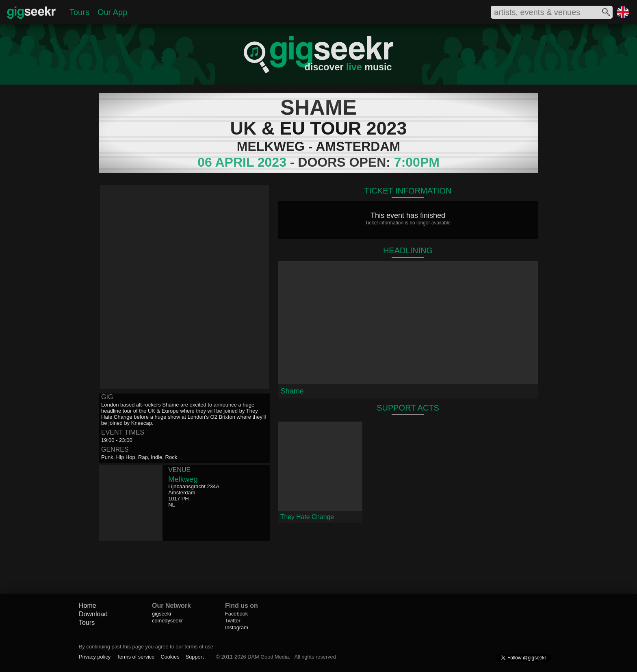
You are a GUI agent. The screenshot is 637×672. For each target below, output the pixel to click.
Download (93, 614)
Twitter (233, 621)
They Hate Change (307, 517)
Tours (79, 12)
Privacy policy (95, 657)
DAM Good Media (268, 657)
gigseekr (162, 614)
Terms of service (135, 657)
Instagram (237, 627)
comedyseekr (167, 621)
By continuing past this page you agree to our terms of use (146, 647)
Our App (112, 12)
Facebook (236, 614)
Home (88, 606)
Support (195, 657)
